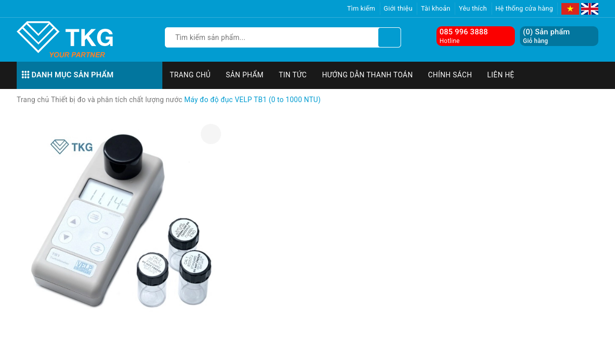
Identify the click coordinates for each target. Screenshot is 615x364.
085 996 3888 (464, 32)
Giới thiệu (398, 8)
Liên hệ (501, 75)
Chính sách (450, 75)
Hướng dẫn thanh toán (368, 75)
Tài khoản (435, 8)
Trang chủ (190, 75)
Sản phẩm (245, 75)
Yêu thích (473, 8)
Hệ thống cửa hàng (524, 8)
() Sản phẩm (546, 36)
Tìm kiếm (361, 8)
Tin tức (293, 75)
